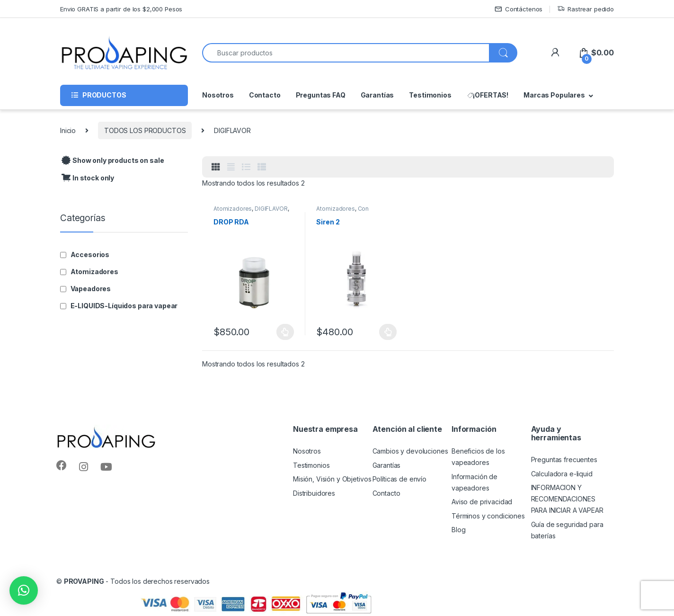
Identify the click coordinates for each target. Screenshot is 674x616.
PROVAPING (84, 581)
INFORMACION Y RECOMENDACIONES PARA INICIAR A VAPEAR (567, 499)
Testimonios (430, 95)
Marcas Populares (554, 95)
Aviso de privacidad (482, 502)
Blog (458, 530)
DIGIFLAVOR (271, 209)
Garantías (377, 95)
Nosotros (218, 95)
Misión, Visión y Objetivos (332, 479)
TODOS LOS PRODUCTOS (145, 130)
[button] (24, 590)
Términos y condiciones (488, 516)
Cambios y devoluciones (410, 451)
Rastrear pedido (585, 9)
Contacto (265, 95)
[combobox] (346, 53)
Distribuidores (314, 493)
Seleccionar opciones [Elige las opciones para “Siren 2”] (388, 332)
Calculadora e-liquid (562, 474)
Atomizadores (233, 209)
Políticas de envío (399, 479)
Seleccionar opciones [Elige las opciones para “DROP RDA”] (285, 332)
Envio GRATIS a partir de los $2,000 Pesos (121, 9)
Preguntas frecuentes (564, 460)
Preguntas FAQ (321, 95)
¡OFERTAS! (488, 95)
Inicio (68, 130)
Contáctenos (519, 9)
